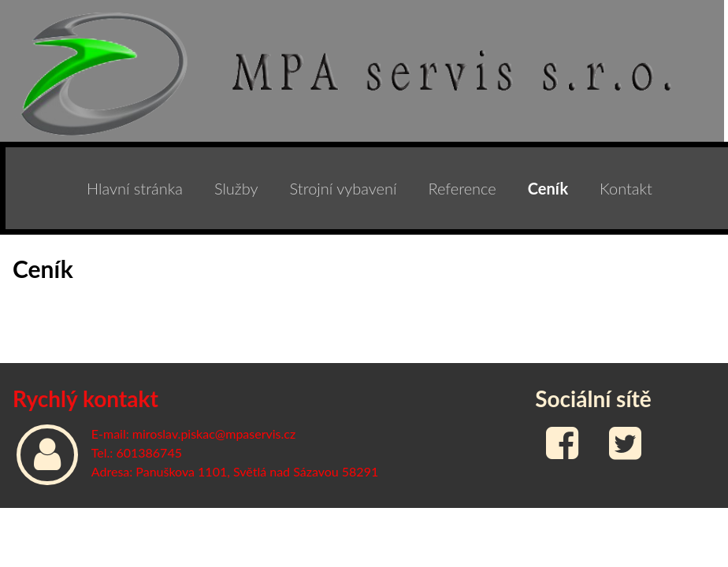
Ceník (548, 188)
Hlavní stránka (135, 188)
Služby (236, 188)
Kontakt (626, 188)
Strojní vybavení (344, 188)
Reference (462, 188)
